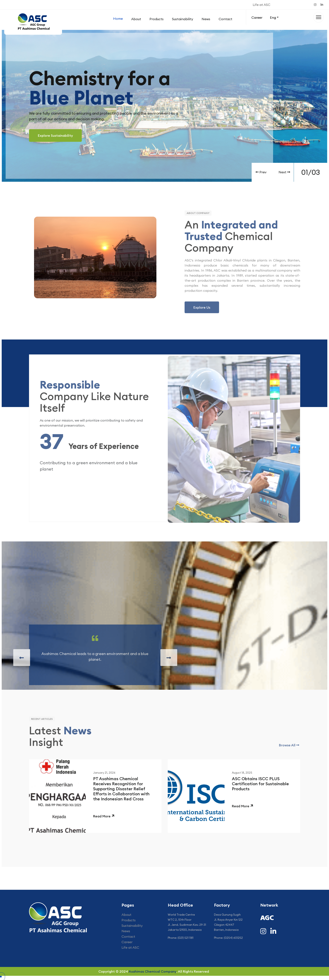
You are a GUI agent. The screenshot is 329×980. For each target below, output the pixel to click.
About (136, 19)
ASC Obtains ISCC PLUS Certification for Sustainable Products (260, 784)
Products (157, 19)
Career (257, 17)
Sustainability (183, 19)
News (206, 19)
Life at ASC (262, 5)
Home (118, 19)
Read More (102, 816)
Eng (273, 17)
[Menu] (318, 17)
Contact (225, 19)
